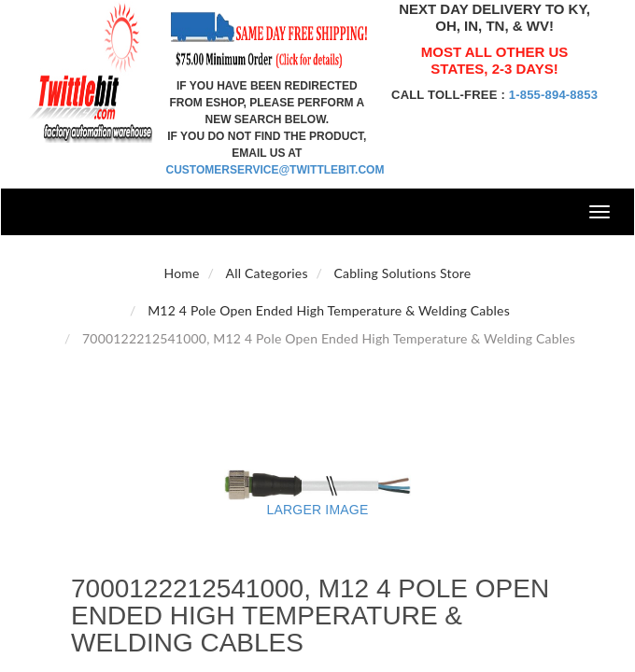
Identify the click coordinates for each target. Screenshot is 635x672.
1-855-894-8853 (553, 95)
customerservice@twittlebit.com (275, 170)
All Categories (267, 273)
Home (182, 273)
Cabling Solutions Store (403, 273)
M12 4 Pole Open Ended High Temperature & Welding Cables (329, 310)
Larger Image (318, 510)
